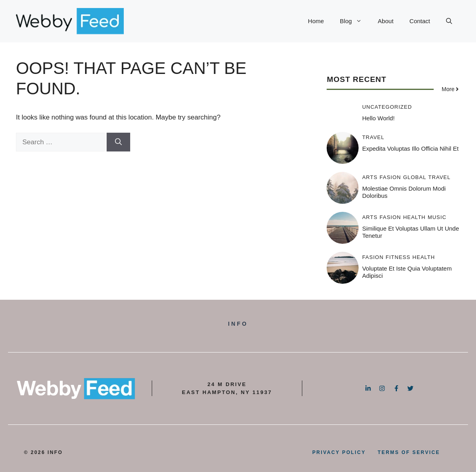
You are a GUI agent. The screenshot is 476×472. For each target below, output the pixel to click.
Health (414, 217)
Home (316, 21)
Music (437, 217)
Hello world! (378, 118)
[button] (449, 21)
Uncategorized (387, 107)
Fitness (398, 257)
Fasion (391, 177)
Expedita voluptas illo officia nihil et (411, 148)
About (386, 21)
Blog (355, 21)
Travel (373, 137)
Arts (370, 177)
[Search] (118, 142)
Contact (420, 21)
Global (415, 177)
